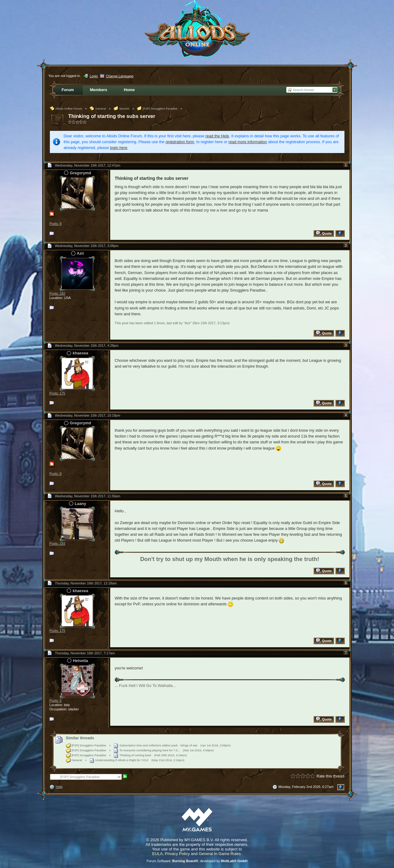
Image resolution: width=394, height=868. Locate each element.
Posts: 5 (56, 700)
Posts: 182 (57, 293)
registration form (180, 142)
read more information (248, 142)
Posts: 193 (57, 543)
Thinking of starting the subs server (112, 116)
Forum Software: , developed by (197, 861)
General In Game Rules (220, 854)
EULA (157, 854)
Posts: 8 (56, 224)
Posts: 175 (57, 393)
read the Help (217, 136)
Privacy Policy (177, 854)
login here (119, 148)
